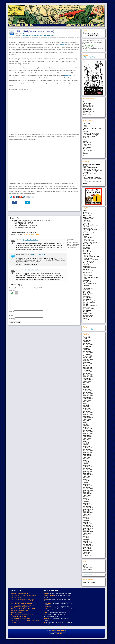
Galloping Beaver (88, 238)
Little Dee (86, 265)
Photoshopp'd (87, 144)
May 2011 (86, 481)
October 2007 (87, 549)
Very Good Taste (88, 315)
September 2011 (88, 475)
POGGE (86, 287)
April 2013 (86, 445)
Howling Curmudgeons (90, 242)
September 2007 (88, 551)
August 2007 (87, 552)
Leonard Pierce (88, 258)
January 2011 (87, 487)
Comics (85, 127)
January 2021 (87, 343)
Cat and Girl (87, 220)
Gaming (85, 132)
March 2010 (87, 503)
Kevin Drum (87, 253)
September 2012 (88, 456)
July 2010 (86, 497)
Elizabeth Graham (88, 105)
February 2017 (87, 372)
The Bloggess (87, 299)
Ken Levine (86, 250)
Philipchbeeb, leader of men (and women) (35, 31)
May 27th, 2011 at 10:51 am (33, 270)
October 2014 (87, 416)
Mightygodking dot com (59, 631)
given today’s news (17, 613)
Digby (85, 231)
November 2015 (88, 396)
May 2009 (86, 519)
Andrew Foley (87, 102)
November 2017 (88, 369)
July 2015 (86, 402)
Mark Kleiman (87, 266)
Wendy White (87, 115)
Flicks (85, 130)
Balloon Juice (87, 216)
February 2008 (87, 543)
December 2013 (88, 432)
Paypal (93, 329)
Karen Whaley (87, 110)
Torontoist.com (87, 314)
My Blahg (86, 269)
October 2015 (87, 397)
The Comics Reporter (89, 301)
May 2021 (86, 342)
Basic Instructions (88, 217)
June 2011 (86, 479)
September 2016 (88, 380)
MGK (22, 34)
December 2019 (88, 353)
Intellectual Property (89, 136)
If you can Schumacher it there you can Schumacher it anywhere (23, 616)
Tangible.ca (86, 296)
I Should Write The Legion (91, 135)
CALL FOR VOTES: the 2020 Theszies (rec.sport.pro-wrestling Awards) (23, 606)
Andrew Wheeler (88, 214)
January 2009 (87, 525)
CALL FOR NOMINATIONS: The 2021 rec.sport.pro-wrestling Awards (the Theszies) (25, 600)
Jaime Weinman (88, 107)
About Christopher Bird (90, 168)
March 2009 (87, 522)
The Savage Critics (89, 309)
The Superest (87, 310)
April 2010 (86, 502)
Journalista (86, 247)
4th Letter (86, 212)
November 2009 (88, 509)
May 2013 (86, 443)
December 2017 (88, 367)
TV (54, 35)
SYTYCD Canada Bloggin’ (20, 225)
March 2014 (87, 427)
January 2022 (87, 340)
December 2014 (88, 413)
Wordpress (60, 633)
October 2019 (87, 354)
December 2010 (88, 489)
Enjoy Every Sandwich (90, 233)
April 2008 (86, 540)
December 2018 (88, 359)
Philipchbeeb (68, 75)
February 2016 (87, 391)
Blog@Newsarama (89, 219)
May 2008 (86, 538)
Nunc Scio (86, 274)
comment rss (26, 234)
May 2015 (86, 405)
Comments (88, 568)
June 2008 (86, 536)
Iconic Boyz (64, 45)
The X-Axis (86, 312)
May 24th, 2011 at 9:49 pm (30, 240)
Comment (12, 291)
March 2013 (87, 446)
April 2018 (86, 361)
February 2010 (87, 505)
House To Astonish (89, 241)
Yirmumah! (86, 320)
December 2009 (88, 508)
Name (12, 314)
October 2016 (87, 378)
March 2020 (87, 350)
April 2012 (86, 464)
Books (85, 125)
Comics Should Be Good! (91, 225)
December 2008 (88, 527)
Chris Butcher (87, 222)
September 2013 (88, 437)
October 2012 (87, 454)
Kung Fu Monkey (88, 255)
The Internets (87, 147)
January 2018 (87, 366)
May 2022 (86, 339)
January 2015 (87, 411)
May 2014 (86, 424)
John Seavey (87, 246)
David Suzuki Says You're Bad (92, 128)
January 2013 (87, 449)
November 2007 (88, 547)
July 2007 (86, 554)
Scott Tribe (86, 295)
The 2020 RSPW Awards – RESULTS (22, 603)
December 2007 (88, 546)
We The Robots (88, 317)
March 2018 (87, 362)
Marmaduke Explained (90, 268)
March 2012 (87, 465)
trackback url (36, 234)
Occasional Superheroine (91, 277)
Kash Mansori (87, 249)
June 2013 (86, 441)
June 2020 (86, 348)
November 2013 (88, 434)
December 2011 (88, 470)
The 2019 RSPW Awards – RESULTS (22, 619)
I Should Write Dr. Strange (91, 133)
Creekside (86, 227)
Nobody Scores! (88, 271)
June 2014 (86, 422)
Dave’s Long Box (88, 228)
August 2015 (87, 400)
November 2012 (88, 453)
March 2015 (87, 408)
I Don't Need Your (91, 169)
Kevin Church (87, 252)
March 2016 (87, 389)
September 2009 (88, 513)
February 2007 (87, 555)
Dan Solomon (87, 103)
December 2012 (88, 451)
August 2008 (87, 533)
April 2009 (86, 521)
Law (84, 140)
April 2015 (86, 407)
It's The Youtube (88, 138)
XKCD (85, 318)
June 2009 (86, 517)
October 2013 (87, 435)
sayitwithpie (87, 290)
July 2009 (86, 516)
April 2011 (86, 483)
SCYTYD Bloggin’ (17, 222)
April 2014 (86, 426)
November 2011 (88, 472)
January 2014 (87, 430)
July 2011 (86, 478)
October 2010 (87, 492)
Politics (85, 146)
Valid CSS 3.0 (61, 632)
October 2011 (87, 473)
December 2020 (88, 345)
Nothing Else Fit (88, 143)
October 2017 (87, 370)
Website (12, 321)
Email (11, 318)
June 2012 (86, 460)
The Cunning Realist (89, 303)
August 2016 (87, 381)
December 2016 (88, 375)
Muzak (85, 141)
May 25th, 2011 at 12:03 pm (37, 254)
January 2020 (87, 351)
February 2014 (87, 429)
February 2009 (87, 524)
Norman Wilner (88, 272)
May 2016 (86, 386)
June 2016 (86, 385)
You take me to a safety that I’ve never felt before (27, 220)
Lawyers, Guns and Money (91, 257)
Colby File (86, 223)
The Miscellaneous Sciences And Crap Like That (92, 150)
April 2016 (86, 388)
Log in (85, 564)
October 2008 (87, 530)
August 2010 (87, 495)
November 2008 (88, 528)
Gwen (18, 270)
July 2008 (86, 535)
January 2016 (87, 392)
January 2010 (87, 506)
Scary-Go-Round (88, 293)
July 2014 (86, 421)
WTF (85, 155)
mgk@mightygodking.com (90, 57)
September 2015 (88, 399)
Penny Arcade (87, 282)
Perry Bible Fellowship (90, 284)
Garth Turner (87, 239)
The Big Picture (88, 298)
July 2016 (86, 383)
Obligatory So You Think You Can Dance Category (37, 35)
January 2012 (87, 468)
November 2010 (88, 490)
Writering (86, 154)
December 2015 (88, 394)
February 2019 (87, 356)
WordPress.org (88, 569)
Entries (87, 566)
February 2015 (87, 410)
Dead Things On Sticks (90, 230)
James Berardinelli (89, 244)
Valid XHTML (52, 632)
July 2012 (86, 459)
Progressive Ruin (88, 288)
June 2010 (86, 498)
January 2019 (87, 358)
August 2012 (87, 457)
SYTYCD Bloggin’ (17, 224)
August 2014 (87, 419)
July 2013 (86, 440)
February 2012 (87, 467)
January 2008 (87, 544)
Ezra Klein (86, 235)
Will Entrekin (87, 113)
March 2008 (87, 541)
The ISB (85, 304)
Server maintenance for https (20, 594)
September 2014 (88, 418)
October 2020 (87, 347)
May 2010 (86, 500)
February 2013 (87, 448)
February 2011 (87, 486)
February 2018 (87, 364)
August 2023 (87, 337)
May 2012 (86, 462)
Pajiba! (85, 279)
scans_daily (87, 291)
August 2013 (87, 438)
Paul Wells (86, 280)
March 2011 (87, 484)
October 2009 (87, 511)
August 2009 (87, 514)
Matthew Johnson (88, 111)
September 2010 (88, 494)
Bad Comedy (87, 124)
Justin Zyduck (87, 108)
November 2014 (88, 415)
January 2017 (87, 373)
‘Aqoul (85, 211)
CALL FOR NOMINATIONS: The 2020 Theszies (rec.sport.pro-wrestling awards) (25, 610)
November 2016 (88, 377)
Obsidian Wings (88, 276)
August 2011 (87, 476)
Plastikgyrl (86, 285)
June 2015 (86, 404)
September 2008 (88, 532)
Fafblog (85, 236)
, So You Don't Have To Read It (92, 179)
